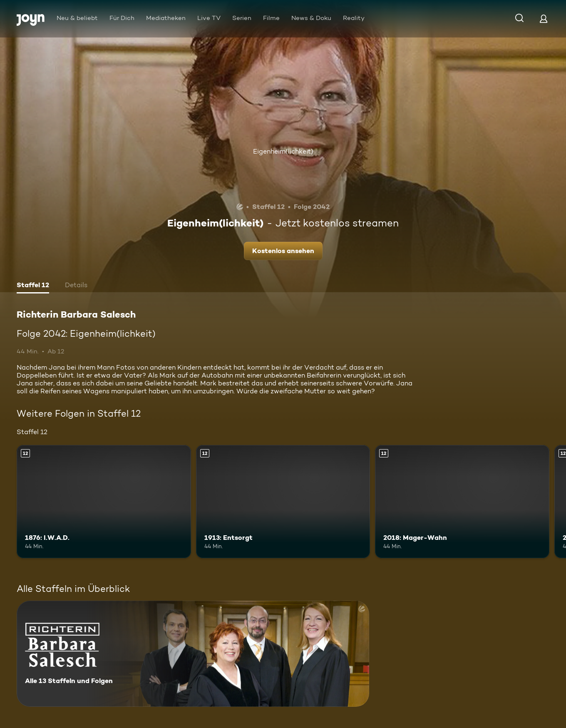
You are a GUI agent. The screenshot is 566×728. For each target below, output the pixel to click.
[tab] (33, 286)
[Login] (544, 19)
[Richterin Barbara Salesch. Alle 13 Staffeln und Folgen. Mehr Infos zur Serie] (193, 654)
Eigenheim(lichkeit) (283, 151)
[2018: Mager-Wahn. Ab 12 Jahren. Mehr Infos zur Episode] (462, 502)
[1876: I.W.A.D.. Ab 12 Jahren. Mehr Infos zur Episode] (104, 502)
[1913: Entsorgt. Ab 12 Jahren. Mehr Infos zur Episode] (283, 502)
